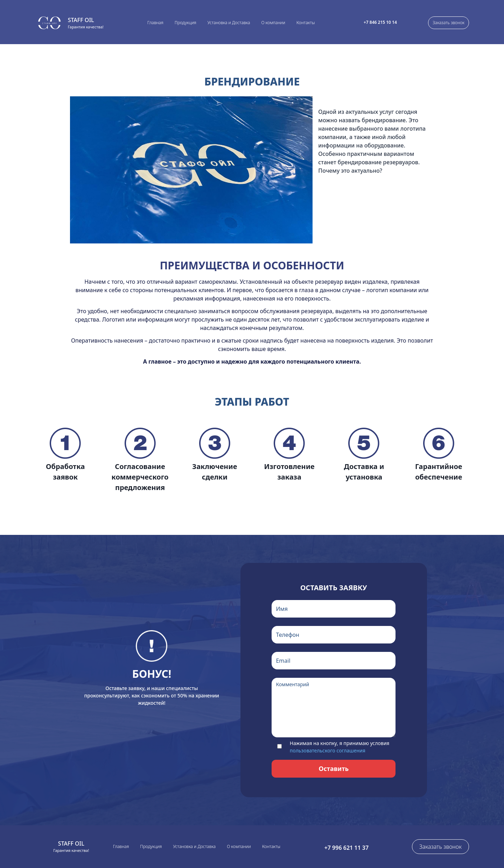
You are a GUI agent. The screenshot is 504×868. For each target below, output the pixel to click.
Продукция (185, 23)
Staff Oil (81, 20)
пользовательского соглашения (328, 750)
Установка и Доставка (229, 23)
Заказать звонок (449, 23)
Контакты (306, 23)
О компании (273, 23)
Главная (155, 23)
